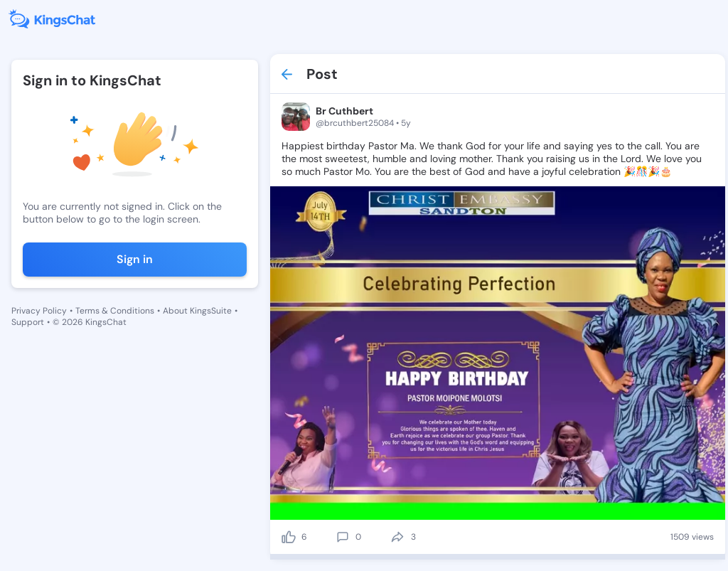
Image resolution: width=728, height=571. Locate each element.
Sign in (135, 259)
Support (28, 322)
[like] (289, 537)
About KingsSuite (197, 311)
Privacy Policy (39, 311)
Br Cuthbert (344, 111)
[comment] (343, 537)
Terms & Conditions (115, 311)
